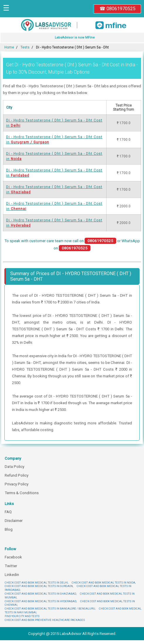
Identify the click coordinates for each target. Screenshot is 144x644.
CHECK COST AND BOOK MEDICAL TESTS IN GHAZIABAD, (41, 594)
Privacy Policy (17, 484)
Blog (9, 529)
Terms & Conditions (22, 493)
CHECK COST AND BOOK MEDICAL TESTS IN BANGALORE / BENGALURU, (50, 609)
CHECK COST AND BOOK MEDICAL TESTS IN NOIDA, (104, 583)
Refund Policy (17, 475)
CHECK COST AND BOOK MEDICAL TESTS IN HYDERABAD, (41, 601)
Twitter (11, 566)
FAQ (8, 512)
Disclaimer (14, 521)
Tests (25, 47)
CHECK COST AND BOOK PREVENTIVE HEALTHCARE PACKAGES (45, 620)
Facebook (13, 557)
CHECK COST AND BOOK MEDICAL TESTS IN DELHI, (36, 583)
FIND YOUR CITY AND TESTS (22, 616)
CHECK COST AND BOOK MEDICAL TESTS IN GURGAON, (39, 586)
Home (9, 47)
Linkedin (12, 575)
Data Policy (14, 467)
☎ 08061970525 (118, 9)
